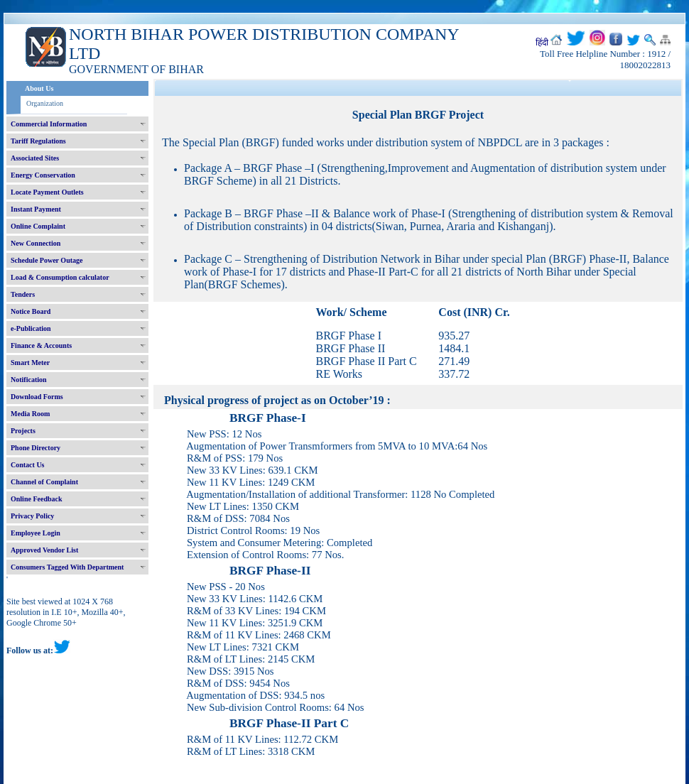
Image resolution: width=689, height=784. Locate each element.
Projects (23, 431)
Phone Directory (36, 448)
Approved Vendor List (44, 550)
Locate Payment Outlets (47, 192)
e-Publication (31, 328)
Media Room (30, 414)
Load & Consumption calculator (60, 277)
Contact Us (28, 465)
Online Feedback (37, 499)
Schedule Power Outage (47, 260)
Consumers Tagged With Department (67, 567)
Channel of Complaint (44, 482)
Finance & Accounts (41, 345)
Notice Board (31, 311)
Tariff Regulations (38, 141)
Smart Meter (30, 363)
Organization (45, 103)
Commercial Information (49, 124)
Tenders (23, 294)
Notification (29, 380)
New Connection (36, 243)
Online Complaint (38, 226)
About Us (39, 88)
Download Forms (37, 397)
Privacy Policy (32, 516)
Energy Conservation (43, 175)
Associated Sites (35, 158)
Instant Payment (36, 209)
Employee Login (36, 533)
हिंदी (542, 43)
